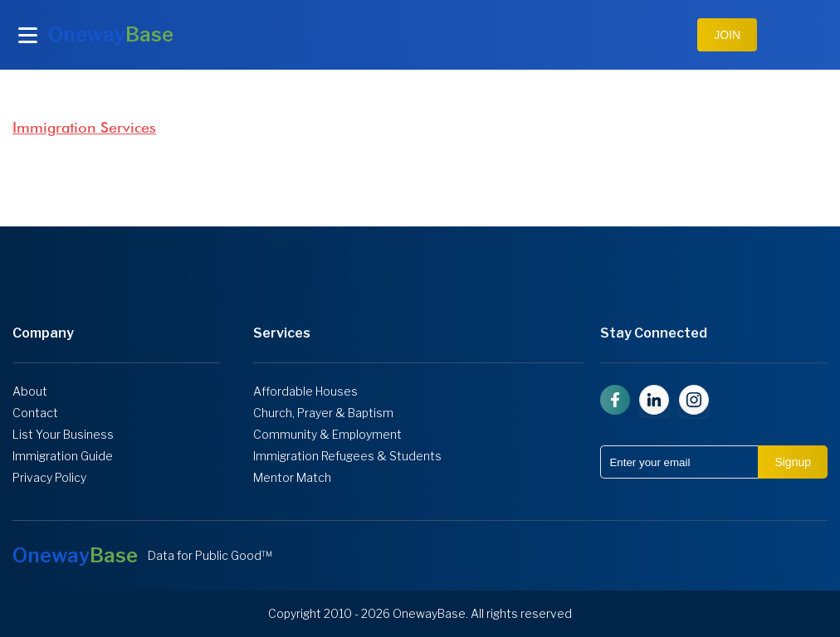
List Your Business (63, 435)
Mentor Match (292, 478)
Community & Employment (327, 435)
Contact (35, 413)
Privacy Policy (49, 478)
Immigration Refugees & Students (347, 456)
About (30, 391)
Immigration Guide (63, 456)
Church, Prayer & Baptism (323, 413)
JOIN (727, 35)
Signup (793, 462)
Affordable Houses (305, 391)
